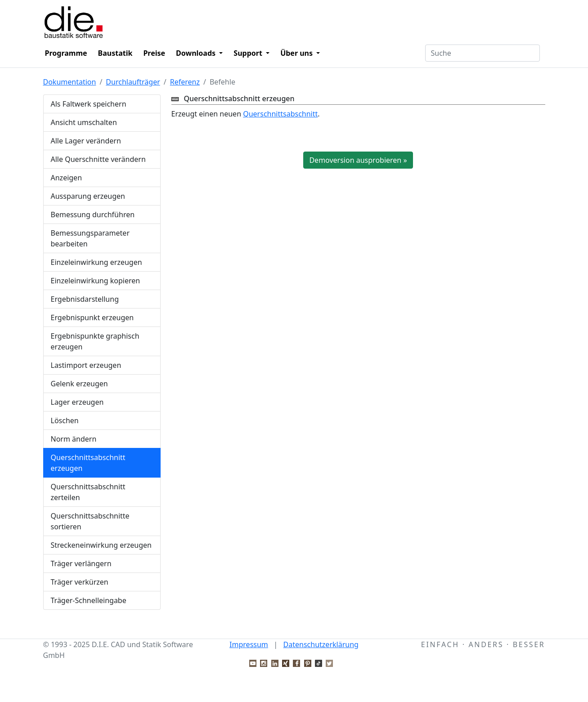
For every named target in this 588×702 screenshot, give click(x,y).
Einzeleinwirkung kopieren (96, 281)
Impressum (249, 644)
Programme (66, 53)
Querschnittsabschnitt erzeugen (88, 463)
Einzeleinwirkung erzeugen (97, 262)
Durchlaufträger (133, 82)
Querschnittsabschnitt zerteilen (88, 492)
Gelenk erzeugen (79, 384)
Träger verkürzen (80, 582)
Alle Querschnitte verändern (98, 159)
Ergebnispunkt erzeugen (92, 317)
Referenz (185, 82)
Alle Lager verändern (86, 141)
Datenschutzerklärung (321, 644)
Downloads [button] (197, 53)
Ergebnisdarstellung (85, 299)
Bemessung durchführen (93, 215)
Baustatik (115, 53)
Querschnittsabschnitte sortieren (90, 521)
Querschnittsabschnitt (280, 114)
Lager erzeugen (77, 402)
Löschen (65, 420)
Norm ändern (74, 439)
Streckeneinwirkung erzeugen (101, 545)
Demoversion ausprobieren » (358, 160)
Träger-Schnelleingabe (89, 600)
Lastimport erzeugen (86, 365)
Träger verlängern (81, 563)
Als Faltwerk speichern (89, 104)
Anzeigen (67, 178)
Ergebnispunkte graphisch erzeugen (95, 341)
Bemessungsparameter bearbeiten (90, 238)
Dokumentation (70, 82)
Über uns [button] (297, 53)
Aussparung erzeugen (88, 196)
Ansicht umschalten (84, 122)
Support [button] (249, 53)
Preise (154, 53)
